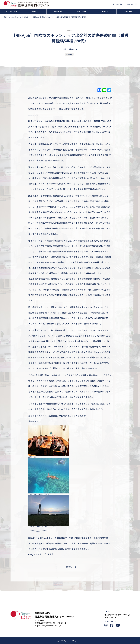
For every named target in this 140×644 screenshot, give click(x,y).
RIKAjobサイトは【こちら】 (41, 554)
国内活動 (128, 11)
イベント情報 (82, 11)
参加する (35, 11)
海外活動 (105, 11)
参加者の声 (58, 11)
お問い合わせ (131, 4)
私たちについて (12, 11)
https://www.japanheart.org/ (48, 625)
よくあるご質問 (118, 4)
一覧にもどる (70, 567)
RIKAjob (69, 54)
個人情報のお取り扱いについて (117, 615)
